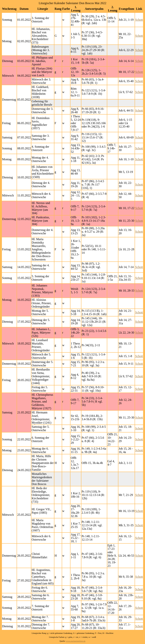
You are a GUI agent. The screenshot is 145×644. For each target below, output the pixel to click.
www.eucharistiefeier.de (76, 641)
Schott (139, 20)
